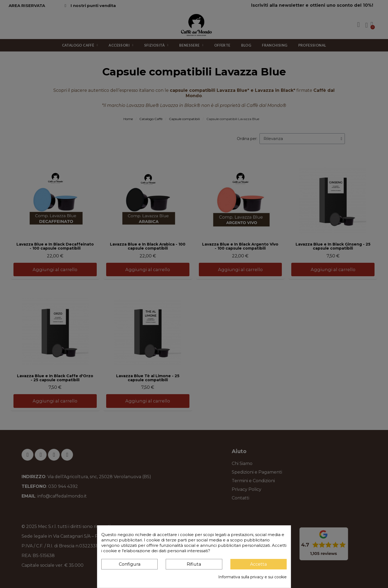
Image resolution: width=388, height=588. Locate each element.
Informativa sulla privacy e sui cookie (252, 577)
